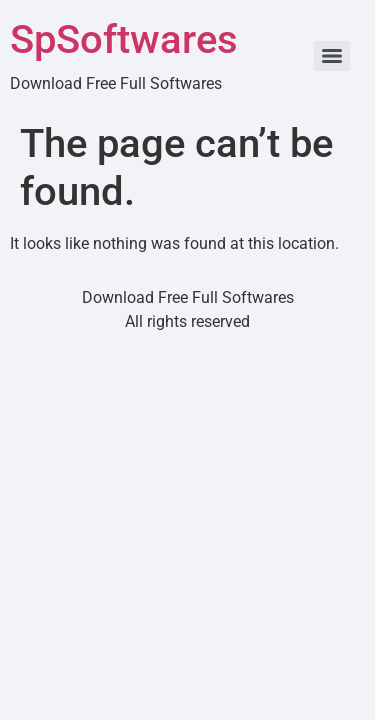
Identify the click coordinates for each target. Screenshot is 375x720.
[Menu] (332, 56)
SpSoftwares (124, 39)
